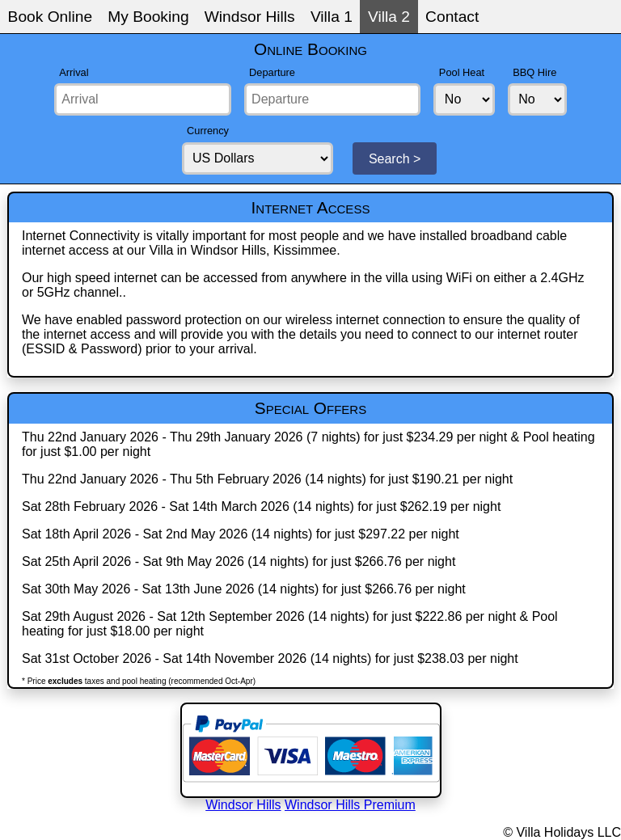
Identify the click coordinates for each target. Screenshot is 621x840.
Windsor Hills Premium (350, 805)
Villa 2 (389, 17)
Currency (208, 131)
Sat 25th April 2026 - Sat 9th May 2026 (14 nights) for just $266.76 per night (239, 561)
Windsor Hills (250, 17)
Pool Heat (462, 72)
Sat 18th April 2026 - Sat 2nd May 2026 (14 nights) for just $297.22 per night (241, 534)
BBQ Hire (534, 72)
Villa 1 (332, 17)
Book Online (51, 17)
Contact (452, 17)
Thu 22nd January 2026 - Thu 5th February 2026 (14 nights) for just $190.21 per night (267, 479)
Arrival (74, 72)
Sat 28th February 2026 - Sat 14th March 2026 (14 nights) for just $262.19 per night (261, 507)
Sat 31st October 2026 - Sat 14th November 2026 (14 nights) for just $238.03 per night (270, 658)
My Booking (148, 17)
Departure (272, 72)
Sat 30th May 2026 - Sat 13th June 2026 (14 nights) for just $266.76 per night (244, 589)
